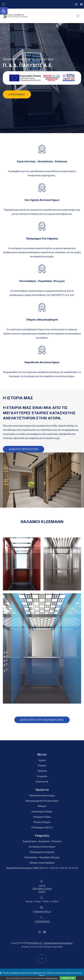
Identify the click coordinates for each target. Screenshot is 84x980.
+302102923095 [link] (42, 921)
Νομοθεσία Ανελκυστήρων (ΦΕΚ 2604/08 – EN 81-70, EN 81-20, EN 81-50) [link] (42, 868)
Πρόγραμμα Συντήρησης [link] (42, 852)
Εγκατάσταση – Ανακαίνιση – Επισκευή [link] (42, 841)
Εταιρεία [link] (42, 765)
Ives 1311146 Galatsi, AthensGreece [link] (42, 888)
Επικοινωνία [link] (17, 94)
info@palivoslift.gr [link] (42, 911)
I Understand (68, 978)
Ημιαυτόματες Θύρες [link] (42, 811)
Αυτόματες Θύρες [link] (42, 817)
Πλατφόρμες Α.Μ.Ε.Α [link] (42, 827)
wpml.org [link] (25, 973)
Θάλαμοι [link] (42, 806)
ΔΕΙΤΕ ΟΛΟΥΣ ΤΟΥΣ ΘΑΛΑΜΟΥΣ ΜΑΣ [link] (42, 720)
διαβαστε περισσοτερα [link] (24, 449)
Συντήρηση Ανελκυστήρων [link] (42, 847)
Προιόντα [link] (42, 771)
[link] (4, 11)
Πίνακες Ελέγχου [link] (42, 822)
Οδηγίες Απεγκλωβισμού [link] (42, 863)
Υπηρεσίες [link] (42, 776)
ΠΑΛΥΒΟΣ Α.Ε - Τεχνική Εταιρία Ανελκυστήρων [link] (50, 943)
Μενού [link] (42, 754)
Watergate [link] (58, 946)
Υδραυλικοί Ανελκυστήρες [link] (42, 795)
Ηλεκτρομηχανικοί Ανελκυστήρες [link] (42, 801)
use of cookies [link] (52, 978)
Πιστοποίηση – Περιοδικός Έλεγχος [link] (42, 857)
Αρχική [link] (42, 760)
